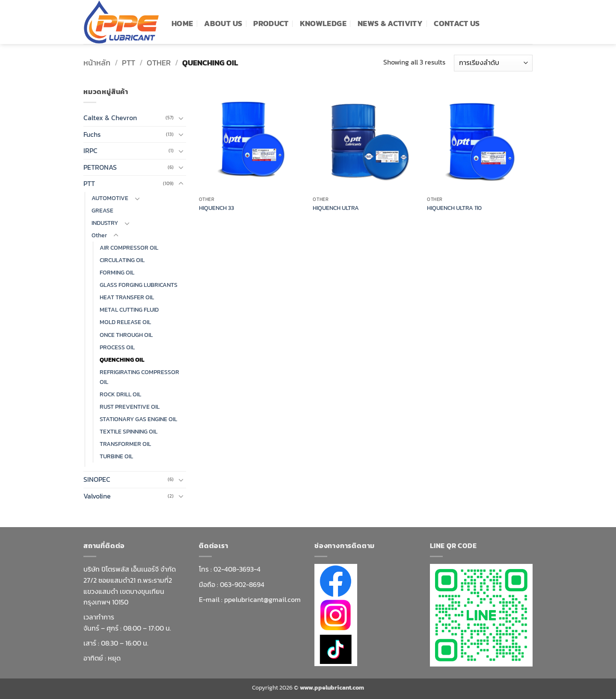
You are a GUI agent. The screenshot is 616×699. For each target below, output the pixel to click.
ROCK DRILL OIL (120, 394)
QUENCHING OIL (122, 360)
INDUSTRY (105, 223)
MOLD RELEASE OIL (125, 322)
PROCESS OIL (117, 347)
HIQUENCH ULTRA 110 (454, 208)
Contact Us (457, 24)
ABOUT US (223, 24)
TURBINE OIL (116, 456)
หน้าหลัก (97, 63)
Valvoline (97, 496)
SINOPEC (97, 479)
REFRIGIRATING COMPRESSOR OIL (139, 377)
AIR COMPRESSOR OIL (129, 248)
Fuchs (92, 134)
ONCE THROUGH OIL (126, 335)
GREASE (102, 210)
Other (159, 63)
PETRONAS (100, 167)
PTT (129, 63)
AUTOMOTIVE (110, 198)
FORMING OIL (117, 272)
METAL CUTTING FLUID (129, 310)
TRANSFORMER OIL (125, 444)
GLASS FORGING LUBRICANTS (139, 285)
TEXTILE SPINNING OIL (129, 431)
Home (182, 24)
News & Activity (390, 24)
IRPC (90, 150)
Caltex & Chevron (110, 118)
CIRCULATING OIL (122, 260)
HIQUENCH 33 (216, 208)
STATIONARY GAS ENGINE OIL (138, 419)
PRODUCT (271, 24)
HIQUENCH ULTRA (336, 208)
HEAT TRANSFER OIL (127, 297)
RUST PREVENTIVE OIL (130, 407)
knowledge (323, 24)
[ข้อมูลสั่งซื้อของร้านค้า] (493, 63)
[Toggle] (181, 118)
